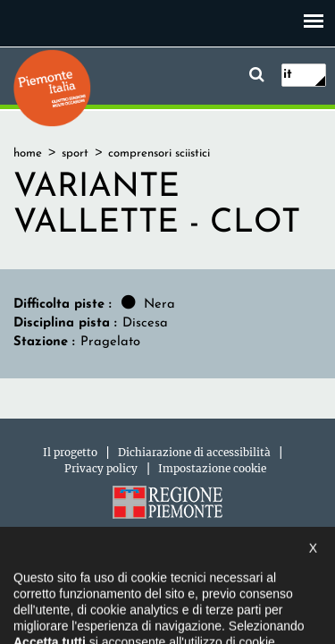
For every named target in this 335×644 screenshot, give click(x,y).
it (288, 75)
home (28, 153)
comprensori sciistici (159, 153)
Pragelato (110, 342)
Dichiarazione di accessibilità (194, 452)
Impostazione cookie (212, 468)
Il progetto (70, 452)
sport (75, 153)
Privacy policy (101, 468)
